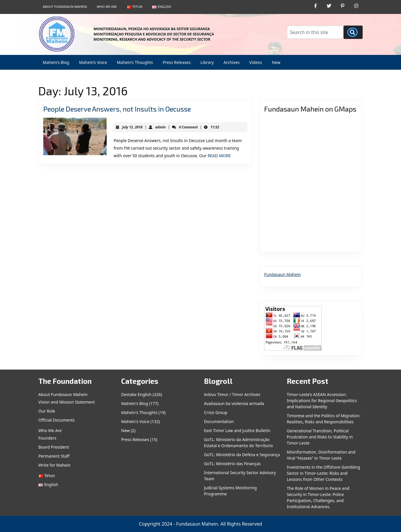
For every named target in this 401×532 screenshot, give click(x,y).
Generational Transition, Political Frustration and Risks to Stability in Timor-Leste (320, 437)
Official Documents (57, 420)
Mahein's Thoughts (139, 412)
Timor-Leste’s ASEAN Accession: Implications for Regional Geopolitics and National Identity (322, 401)
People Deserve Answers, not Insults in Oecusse (117, 109)
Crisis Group (216, 412)
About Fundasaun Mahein (65, 7)
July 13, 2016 (132, 127)
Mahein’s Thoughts (135, 62)
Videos (256, 62)
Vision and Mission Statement (67, 402)
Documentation (219, 421)
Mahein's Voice (135, 421)
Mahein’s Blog (56, 62)
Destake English (136, 394)
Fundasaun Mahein (282, 274)
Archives (231, 62)
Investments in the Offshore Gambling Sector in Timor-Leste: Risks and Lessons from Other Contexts (323, 473)
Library (207, 62)
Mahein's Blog (135, 403)
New (276, 62)
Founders (47, 438)
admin (160, 127)
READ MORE (219, 156)
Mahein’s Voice (93, 62)
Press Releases (177, 62)
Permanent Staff (54, 456)
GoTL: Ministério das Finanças (232, 464)
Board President (54, 447)
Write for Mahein (54, 465)
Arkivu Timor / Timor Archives (232, 394)
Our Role (47, 411)
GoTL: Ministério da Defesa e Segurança (242, 455)
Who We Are (107, 7)
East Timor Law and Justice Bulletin (237, 430)
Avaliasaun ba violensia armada (234, 403)
